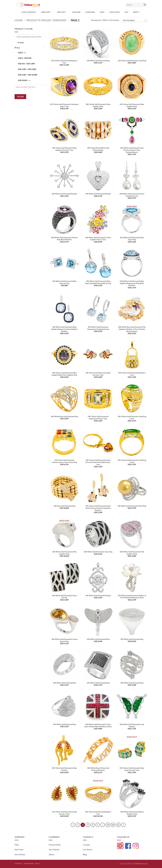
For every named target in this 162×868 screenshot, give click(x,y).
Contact (86, 845)
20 (113, 825)
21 (118, 825)
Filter (20, 97)
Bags (102, 12)
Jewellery (47, 12)
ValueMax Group (141, 864)
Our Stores (88, 849)
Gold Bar (76, 12)
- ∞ (22, 53)
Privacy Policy (55, 845)
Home (19, 20)
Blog (85, 854)
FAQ (126, 12)
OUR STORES (115, 12)
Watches (62, 12)
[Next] (123, 825)
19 (108, 825)
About (137, 12)
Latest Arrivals (29, 12)
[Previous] (73, 825)
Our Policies (20, 854)
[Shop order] (135, 20)
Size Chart (19, 849)
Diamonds (90, 12)
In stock (21, 42)
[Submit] (145, 5)
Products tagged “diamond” (47, 20)
